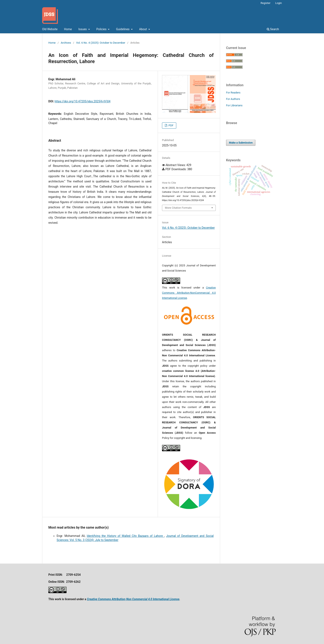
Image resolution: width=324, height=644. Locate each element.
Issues (83, 29)
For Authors (233, 99)
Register (266, 3)
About (143, 29)
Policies (102, 29)
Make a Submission (241, 143)
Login (279, 3)
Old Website (50, 29)
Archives (66, 43)
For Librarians (234, 105)
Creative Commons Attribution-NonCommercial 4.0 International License (189, 293)
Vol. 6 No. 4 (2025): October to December (101, 43)
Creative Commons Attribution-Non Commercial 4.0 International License (133, 599)
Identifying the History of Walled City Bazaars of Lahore (126, 536)
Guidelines (123, 29)
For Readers (233, 93)
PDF (171, 125)
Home (68, 29)
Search (273, 29)
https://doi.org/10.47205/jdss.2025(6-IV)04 (82, 101)
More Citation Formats (178, 208)
